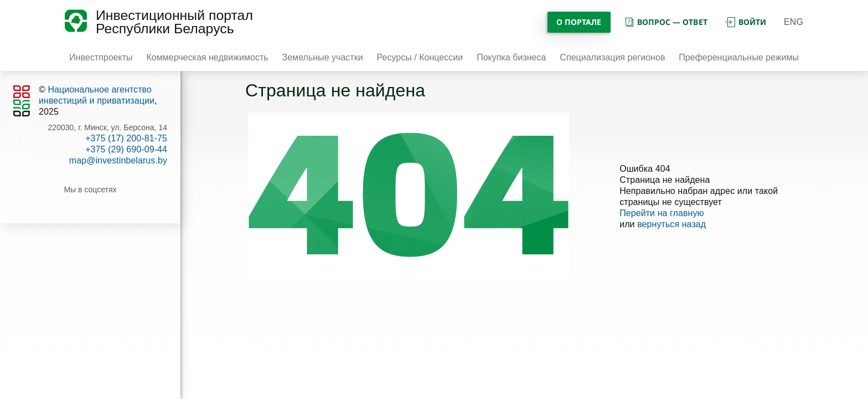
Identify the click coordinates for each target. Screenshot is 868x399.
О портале (579, 22)
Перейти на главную (662, 213)
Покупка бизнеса (511, 57)
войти (746, 22)
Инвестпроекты (101, 57)
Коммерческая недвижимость (207, 57)
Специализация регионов (612, 57)
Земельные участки (323, 57)
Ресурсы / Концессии (420, 57)
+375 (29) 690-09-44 (126, 149)
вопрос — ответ (666, 22)
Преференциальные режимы (739, 57)
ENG (794, 22)
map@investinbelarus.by (118, 160)
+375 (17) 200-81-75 (126, 138)
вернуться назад (671, 224)
